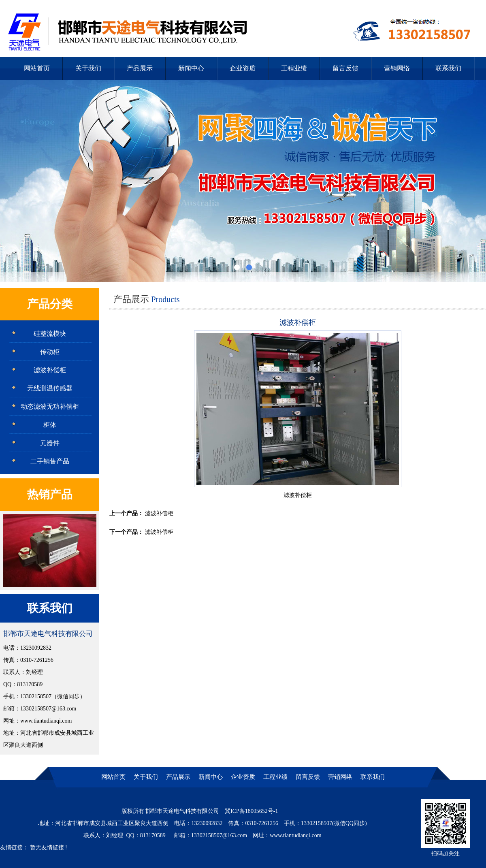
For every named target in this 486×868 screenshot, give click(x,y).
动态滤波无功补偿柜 (50, 406)
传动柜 (50, 352)
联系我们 (448, 68)
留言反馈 (345, 68)
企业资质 (243, 68)
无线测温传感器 (50, 388)
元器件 (50, 443)
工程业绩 (294, 68)
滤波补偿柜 (50, 370)
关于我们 (88, 68)
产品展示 (140, 68)
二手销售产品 (50, 461)
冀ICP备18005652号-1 (251, 811)
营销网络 (397, 68)
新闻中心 (191, 68)
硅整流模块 (50, 334)
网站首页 (37, 68)
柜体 (50, 425)
